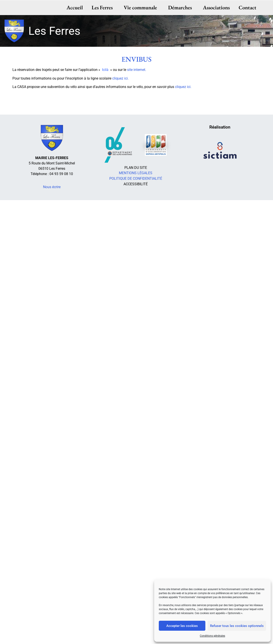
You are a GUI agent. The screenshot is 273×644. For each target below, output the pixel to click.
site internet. (137, 70)
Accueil (75, 7)
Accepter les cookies (182, 626)
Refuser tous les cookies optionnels (237, 626)
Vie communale (141, 7)
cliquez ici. (120, 78)
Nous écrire (52, 187)
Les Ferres (103, 7)
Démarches (181, 7)
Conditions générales (212, 636)
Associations (216, 7)
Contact (247, 7)
